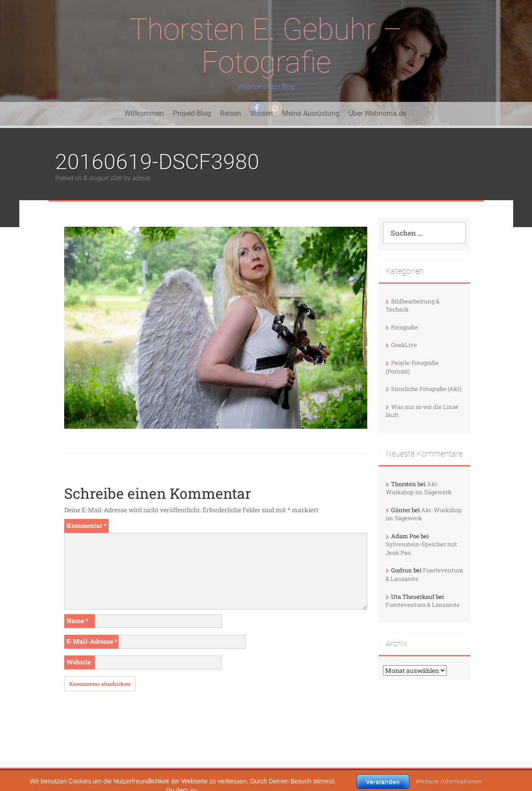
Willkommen (144, 113)
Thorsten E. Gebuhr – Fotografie (266, 46)
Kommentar (86, 525)
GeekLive (404, 345)
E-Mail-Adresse (92, 641)
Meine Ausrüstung (311, 113)
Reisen (231, 113)
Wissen (262, 113)
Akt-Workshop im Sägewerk (419, 488)
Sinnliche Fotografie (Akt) (426, 389)
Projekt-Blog (192, 113)
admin (141, 178)
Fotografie (404, 327)
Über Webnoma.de (377, 113)
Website (79, 662)
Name (77, 621)
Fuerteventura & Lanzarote (423, 605)
